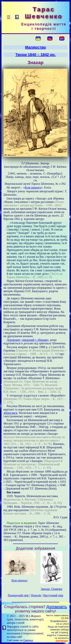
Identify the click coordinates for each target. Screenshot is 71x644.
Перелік (36, 595)
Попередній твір (18, 595)
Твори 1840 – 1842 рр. (35, 55)
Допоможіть (57, 607)
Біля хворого (33, 187)
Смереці (28, 640)
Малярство (36, 47)
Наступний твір (53, 595)
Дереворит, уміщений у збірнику (28, 340)
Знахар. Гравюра (51, 589)
